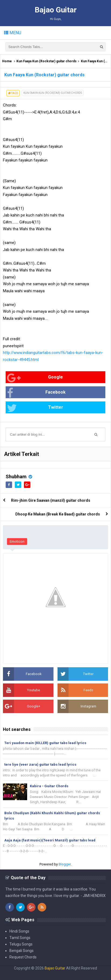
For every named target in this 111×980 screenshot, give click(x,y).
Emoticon (17, 541)
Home (7, 61)
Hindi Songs (19, 931)
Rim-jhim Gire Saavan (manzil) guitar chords (51, 500)
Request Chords (23, 957)
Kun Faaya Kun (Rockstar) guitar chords (46, 61)
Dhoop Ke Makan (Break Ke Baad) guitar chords (58, 514)
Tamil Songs (20, 938)
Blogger (65, 864)
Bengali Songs (22, 951)
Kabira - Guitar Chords (49, 786)
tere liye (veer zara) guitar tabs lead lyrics (40, 764)
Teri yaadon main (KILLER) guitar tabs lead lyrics (45, 743)
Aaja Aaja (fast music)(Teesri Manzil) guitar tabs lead (50, 840)
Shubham (16, 477)
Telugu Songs (21, 944)
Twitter (35, 408)
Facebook (36, 393)
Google (35, 378)
